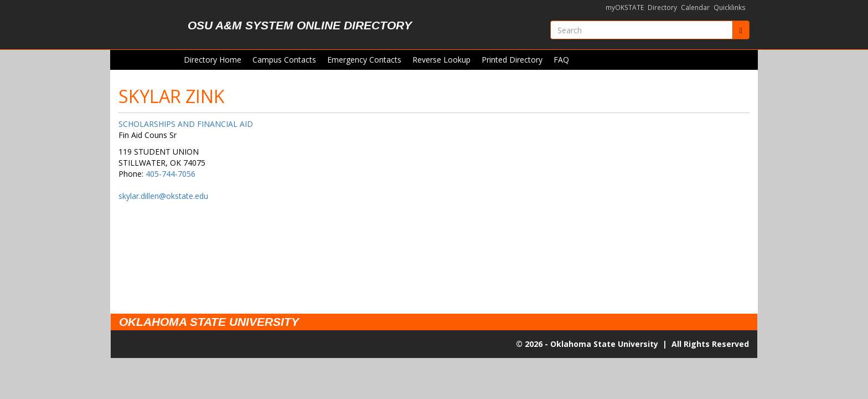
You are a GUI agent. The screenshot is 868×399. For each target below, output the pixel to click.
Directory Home (213, 60)
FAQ (561, 60)
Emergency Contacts (364, 60)
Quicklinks (730, 7)
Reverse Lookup (441, 60)
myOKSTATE (625, 7)
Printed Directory (512, 60)
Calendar (695, 7)
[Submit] (741, 30)
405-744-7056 (170, 174)
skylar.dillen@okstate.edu (163, 196)
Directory (662, 7)
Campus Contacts (284, 60)
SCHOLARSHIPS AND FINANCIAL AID (186, 124)
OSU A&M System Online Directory (300, 25)
